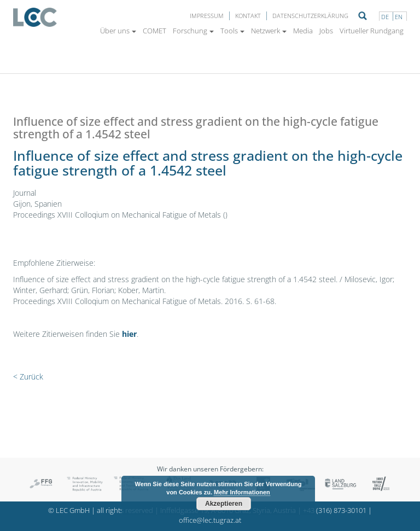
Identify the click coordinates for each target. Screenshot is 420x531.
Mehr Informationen (242, 492)
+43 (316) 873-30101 (335, 510)
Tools (232, 31)
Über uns (118, 31)
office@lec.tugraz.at (210, 520)
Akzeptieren (224, 504)
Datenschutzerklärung (310, 16)
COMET (154, 31)
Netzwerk (269, 31)
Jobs (326, 31)
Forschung (193, 31)
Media (303, 31)
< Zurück (28, 377)
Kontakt (248, 16)
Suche (363, 16)
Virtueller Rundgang (372, 31)
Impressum (207, 16)
